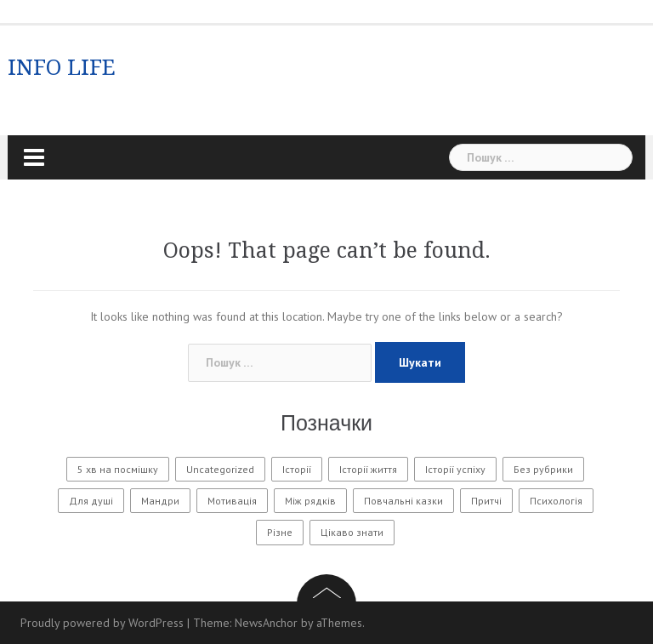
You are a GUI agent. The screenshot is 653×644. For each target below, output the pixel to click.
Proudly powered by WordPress (102, 623)
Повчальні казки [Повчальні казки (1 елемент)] (403, 501)
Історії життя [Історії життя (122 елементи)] (368, 469)
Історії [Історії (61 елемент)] (297, 469)
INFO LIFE (62, 67)
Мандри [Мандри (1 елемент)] (160, 501)
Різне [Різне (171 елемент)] (280, 532)
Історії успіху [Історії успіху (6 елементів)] (455, 469)
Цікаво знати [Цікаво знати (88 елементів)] (352, 532)
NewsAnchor (266, 623)
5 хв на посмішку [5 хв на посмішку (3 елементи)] (118, 469)
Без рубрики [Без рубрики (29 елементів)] (543, 469)
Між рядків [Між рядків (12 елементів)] (310, 501)
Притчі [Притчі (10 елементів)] (486, 501)
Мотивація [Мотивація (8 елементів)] (232, 501)
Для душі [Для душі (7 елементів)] (91, 501)
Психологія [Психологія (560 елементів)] (556, 501)
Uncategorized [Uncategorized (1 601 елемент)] (220, 469)
